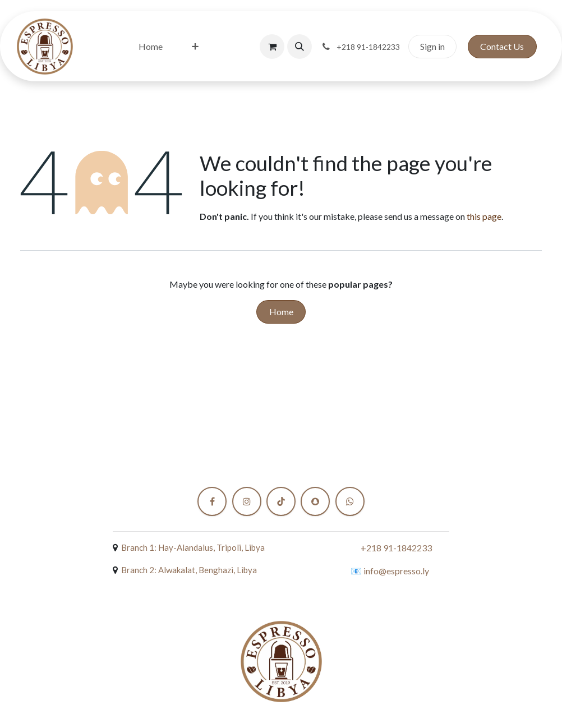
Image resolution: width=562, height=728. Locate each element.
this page (484, 216)
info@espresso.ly (396, 571)
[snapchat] (315, 501)
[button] (300, 47)
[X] (350, 501)
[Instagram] (247, 501)
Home (281, 312)
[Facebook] (212, 501)
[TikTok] (281, 501)
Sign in (432, 46)
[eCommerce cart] (272, 47)
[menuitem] (151, 47)
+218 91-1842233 (396, 548)
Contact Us (502, 46)
